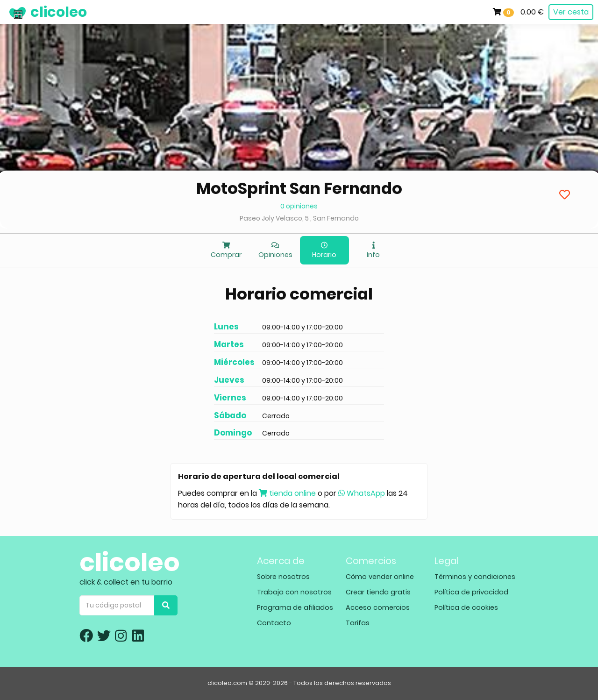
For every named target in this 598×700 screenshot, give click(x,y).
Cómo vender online (380, 577)
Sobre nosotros (283, 577)
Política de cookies (466, 607)
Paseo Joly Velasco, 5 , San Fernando (299, 218)
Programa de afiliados (295, 607)
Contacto (274, 623)
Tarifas (358, 623)
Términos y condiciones (475, 577)
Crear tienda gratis (378, 592)
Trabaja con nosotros (294, 592)
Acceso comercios (378, 607)
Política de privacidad (471, 592)
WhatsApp (362, 493)
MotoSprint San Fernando (299, 188)
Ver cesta (571, 12)
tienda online (287, 493)
